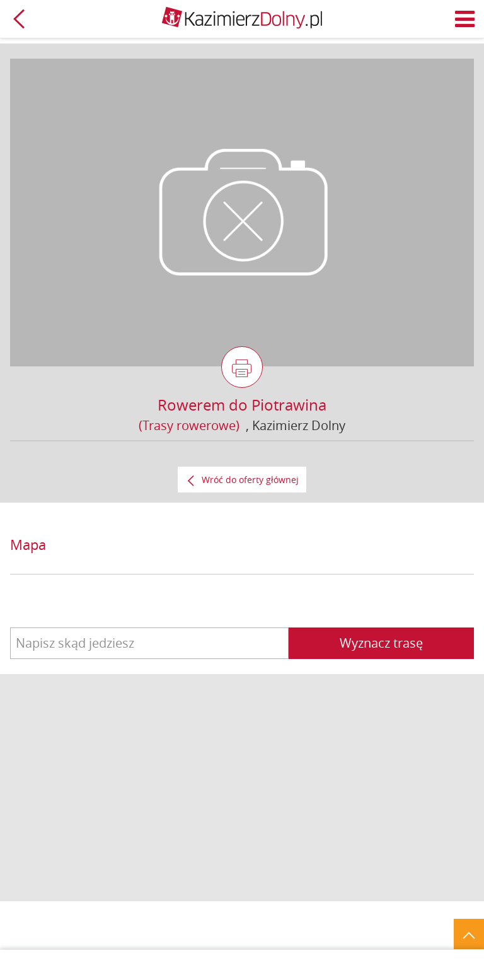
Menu (465, 19)
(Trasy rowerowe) (189, 425)
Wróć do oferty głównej (250, 480)
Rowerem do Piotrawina (242, 405)
